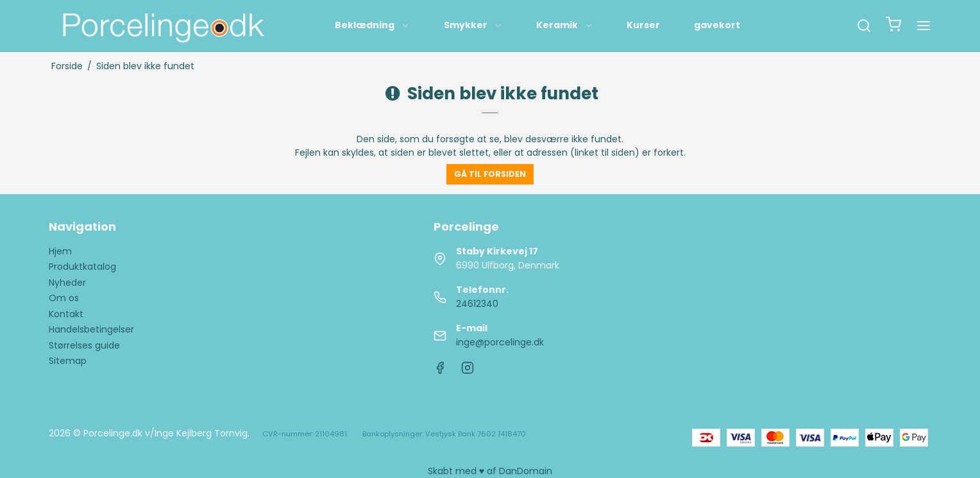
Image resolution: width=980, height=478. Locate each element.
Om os (64, 298)
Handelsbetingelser (91, 329)
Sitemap (68, 361)
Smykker (473, 25)
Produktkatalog (82, 267)
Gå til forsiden (490, 174)
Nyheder (67, 283)
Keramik (565, 25)
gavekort (717, 25)
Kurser (643, 25)
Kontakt (66, 314)
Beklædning (372, 25)
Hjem (60, 251)
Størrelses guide (84, 345)
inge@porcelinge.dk (500, 342)
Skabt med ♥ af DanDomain (490, 471)
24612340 (477, 304)
